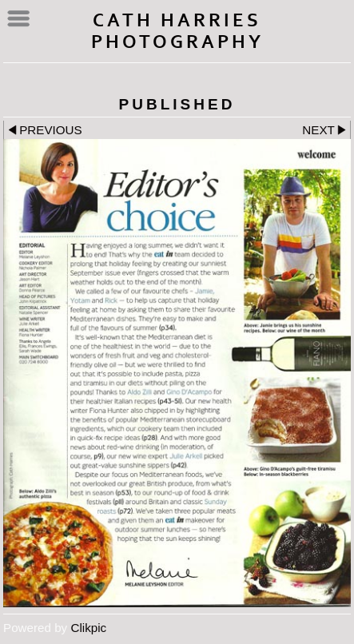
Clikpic (88, 628)
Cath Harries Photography (177, 31)
